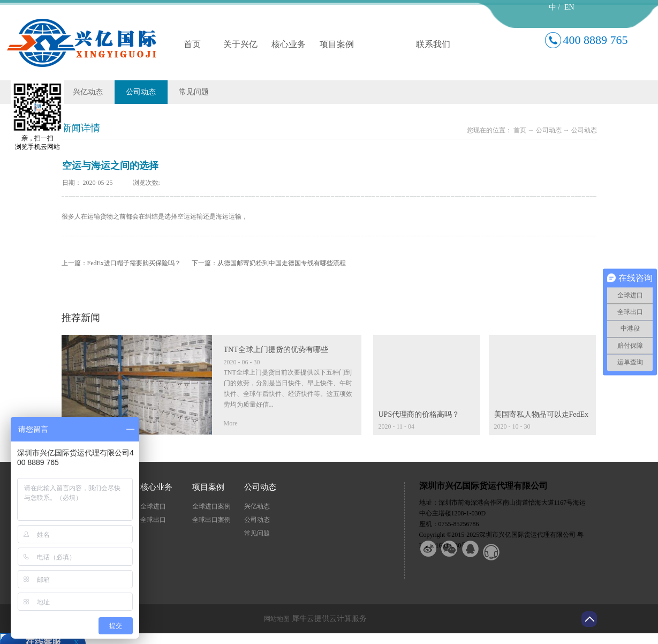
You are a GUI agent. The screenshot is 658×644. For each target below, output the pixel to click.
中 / (554, 7)
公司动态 (549, 130)
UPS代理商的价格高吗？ (419, 414)
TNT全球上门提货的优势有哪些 (276, 350)
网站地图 (275, 619)
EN (569, 7)
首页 (192, 44)
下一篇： (269, 263)
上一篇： (121, 263)
